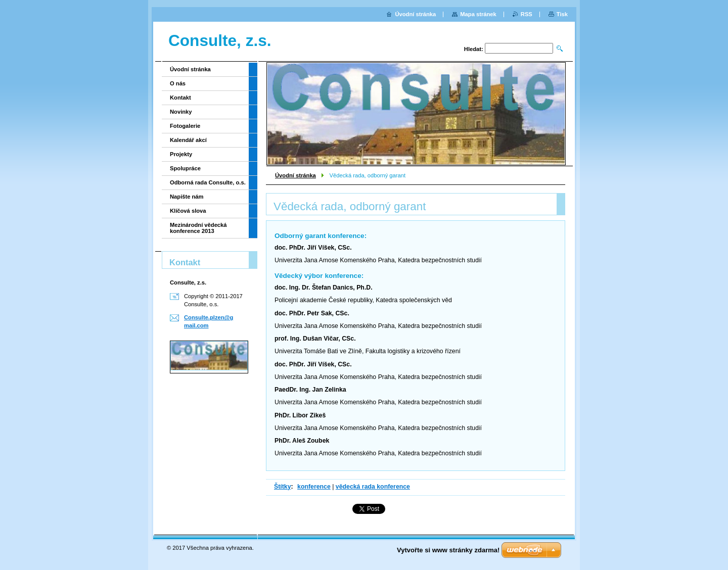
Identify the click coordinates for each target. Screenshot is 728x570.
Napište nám (187, 197)
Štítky (283, 487)
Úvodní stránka (295, 175)
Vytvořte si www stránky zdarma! (448, 550)
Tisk (562, 14)
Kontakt (180, 98)
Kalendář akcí (188, 140)
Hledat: (474, 49)
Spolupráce (185, 168)
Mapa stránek (478, 14)
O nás (178, 83)
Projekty (181, 154)
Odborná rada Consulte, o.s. (208, 182)
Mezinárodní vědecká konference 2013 (198, 228)
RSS (527, 14)
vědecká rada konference (373, 487)
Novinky (181, 112)
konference (314, 487)
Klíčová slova (188, 211)
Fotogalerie (185, 126)
